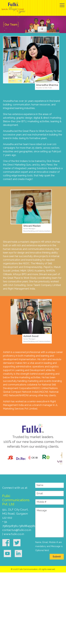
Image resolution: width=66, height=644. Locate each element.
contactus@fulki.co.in (17, 530)
